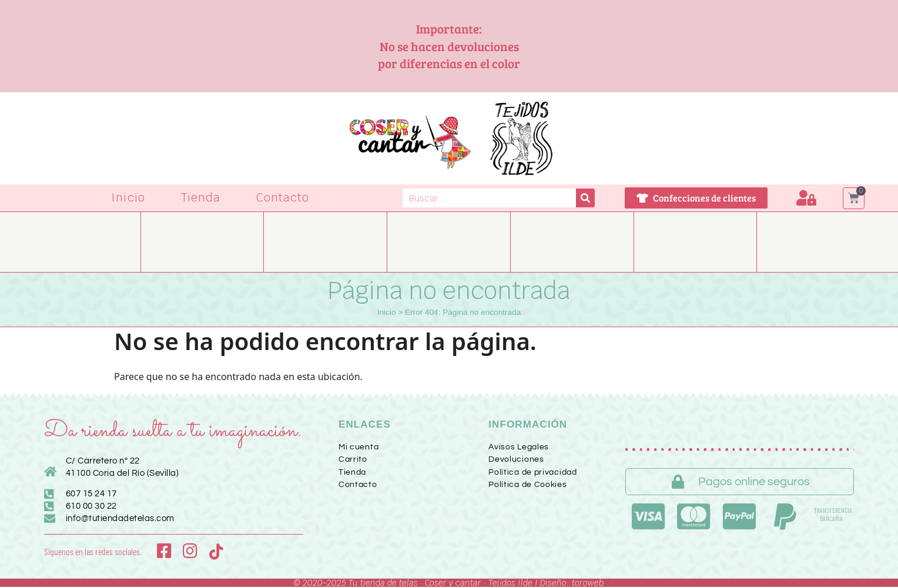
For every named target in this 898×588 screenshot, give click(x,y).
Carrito (353, 459)
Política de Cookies (527, 485)
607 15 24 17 (91, 494)
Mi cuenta (358, 447)
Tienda (201, 198)
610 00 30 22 (91, 506)
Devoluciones (516, 459)
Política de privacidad (532, 472)
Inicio (128, 198)
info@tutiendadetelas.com (120, 518)
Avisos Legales (519, 447)
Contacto (283, 198)
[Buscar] (585, 198)
